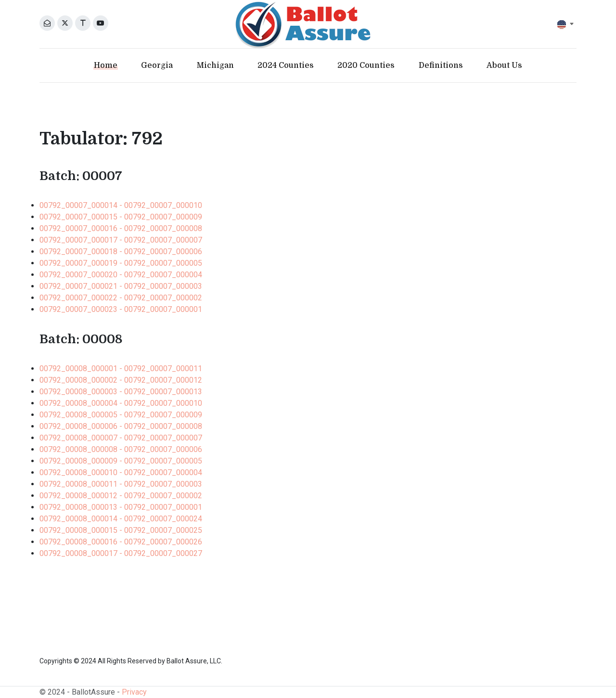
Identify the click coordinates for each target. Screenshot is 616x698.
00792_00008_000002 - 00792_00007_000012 (121, 380)
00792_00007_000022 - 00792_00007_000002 (121, 298)
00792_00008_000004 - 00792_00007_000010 (121, 403)
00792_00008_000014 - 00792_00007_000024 (121, 519)
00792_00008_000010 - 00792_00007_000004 (121, 472)
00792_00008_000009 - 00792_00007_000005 (121, 461)
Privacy (134, 692)
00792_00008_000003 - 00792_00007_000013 (121, 392)
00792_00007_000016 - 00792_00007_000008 (121, 228)
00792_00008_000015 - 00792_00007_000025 (121, 530)
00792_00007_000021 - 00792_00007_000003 (121, 286)
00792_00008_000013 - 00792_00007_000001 (121, 507)
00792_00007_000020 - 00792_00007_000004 (121, 275)
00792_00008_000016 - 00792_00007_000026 (121, 542)
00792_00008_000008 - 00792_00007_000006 (121, 449)
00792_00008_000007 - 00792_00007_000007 (121, 438)
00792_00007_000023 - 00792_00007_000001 (121, 309)
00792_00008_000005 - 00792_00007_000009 (121, 415)
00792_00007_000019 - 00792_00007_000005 (121, 263)
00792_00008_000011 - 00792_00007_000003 (121, 484)
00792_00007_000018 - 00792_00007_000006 (121, 252)
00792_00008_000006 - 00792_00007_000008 (121, 426)
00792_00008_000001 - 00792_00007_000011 (121, 368)
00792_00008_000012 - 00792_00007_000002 (121, 496)
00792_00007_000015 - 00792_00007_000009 (121, 217)
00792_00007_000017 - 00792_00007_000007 (121, 240)
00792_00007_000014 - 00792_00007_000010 (121, 205)
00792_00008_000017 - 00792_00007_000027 (121, 553)
